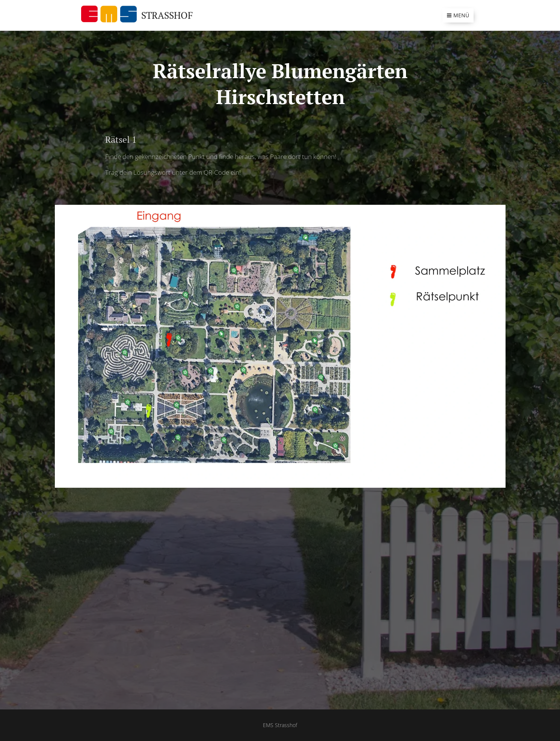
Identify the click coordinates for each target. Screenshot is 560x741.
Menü (458, 15)
